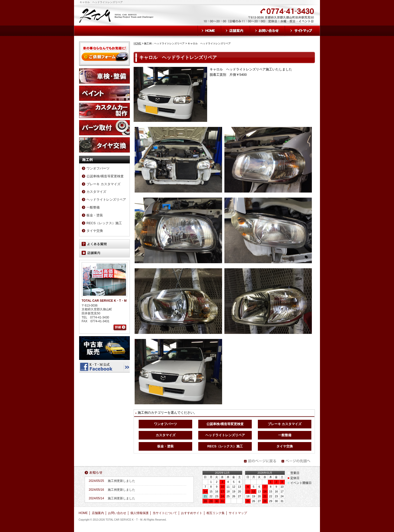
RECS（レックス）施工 (225, 446)
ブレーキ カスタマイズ (285, 424)
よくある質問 (104, 244)
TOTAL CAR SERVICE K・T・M (117, 15)
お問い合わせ (267, 31)
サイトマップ (302, 31)
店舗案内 (236, 31)
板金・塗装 (165, 446)
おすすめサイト (192, 513)
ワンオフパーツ (165, 424)
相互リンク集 (216, 513)
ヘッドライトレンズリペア (225, 435)
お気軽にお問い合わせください (232, 18)
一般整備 (285, 435)
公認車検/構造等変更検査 (225, 424)
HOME (209, 31)
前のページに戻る (260, 461)
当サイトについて (165, 513)
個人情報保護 (139, 513)
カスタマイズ (166, 435)
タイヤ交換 (285, 446)
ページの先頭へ (297, 461)
